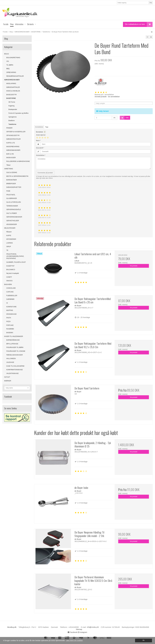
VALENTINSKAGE (13, 373)
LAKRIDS (10, 243)
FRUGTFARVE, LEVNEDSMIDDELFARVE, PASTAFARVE (15, 256)
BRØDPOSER (11, 184)
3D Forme (12, 102)
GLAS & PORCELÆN (14, 202)
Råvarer (9, 232)
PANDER (9, 128)
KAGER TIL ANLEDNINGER (14, 336)
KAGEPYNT (10, 266)
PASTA (9, 318)
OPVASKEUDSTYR (13, 135)
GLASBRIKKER (12, 198)
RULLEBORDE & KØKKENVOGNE (18, 161)
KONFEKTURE (12, 307)
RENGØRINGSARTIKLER (15, 76)
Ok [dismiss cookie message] (143, 640)
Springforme (13, 117)
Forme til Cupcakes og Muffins (18, 113)
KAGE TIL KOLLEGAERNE (15, 366)
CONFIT (9, 277)
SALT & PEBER (12, 213)
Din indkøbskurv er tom (139, 24)
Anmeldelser (39, 127)
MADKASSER (11, 158)
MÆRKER (8, 381)
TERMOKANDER (12, 206)
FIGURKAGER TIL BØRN (15, 347)
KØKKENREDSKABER (12, 80)
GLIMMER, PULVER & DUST (16, 262)
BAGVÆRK (8, 284)
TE (7, 250)
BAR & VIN (10, 154)
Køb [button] (124, 118)
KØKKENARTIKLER (13, 87)
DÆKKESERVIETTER (14, 187)
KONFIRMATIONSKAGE (15, 370)
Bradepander (13, 109)
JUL (8, 61)
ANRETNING (9, 169)
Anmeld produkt (101, 97)
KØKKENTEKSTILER (14, 139)
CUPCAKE (10, 292)
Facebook (72, 632)
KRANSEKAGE (12, 314)
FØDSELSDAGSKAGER (15, 355)
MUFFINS (10, 310)
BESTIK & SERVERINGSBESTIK (17, 176)
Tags (47, 127)
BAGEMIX (10, 333)
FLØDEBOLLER (12, 296)
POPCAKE (10, 325)
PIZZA (9, 322)
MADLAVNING (11, 84)
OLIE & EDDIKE (12, 172)
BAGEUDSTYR (12, 95)
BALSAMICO (11, 270)
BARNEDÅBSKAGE (13, 340)
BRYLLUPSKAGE (12, 344)
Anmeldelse (41, 155)
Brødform (12, 121)
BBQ (8, 69)
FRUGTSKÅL (11, 195)
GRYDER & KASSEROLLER (16, 132)
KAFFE (9, 236)
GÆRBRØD (10, 299)
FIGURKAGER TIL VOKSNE (16, 351)
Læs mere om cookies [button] (74, 640)
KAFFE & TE (11, 143)
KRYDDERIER (11, 239)
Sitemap (79, 629)
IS (7, 303)
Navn (38, 141)
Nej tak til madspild (13, 273)
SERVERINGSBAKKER (14, 217)
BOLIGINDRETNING (13, 58)
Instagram (82, 632)
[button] (147, 37)
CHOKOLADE (11, 288)
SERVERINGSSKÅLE (14, 210)
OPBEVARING (11, 72)
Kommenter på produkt (45, 173)
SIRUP (9, 247)
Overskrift (40, 148)
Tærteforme (12, 124)
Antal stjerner (41, 135)
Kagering (11, 106)
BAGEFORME (11, 98)
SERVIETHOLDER (13, 221)
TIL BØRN (10, 65)
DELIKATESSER (10, 228)
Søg (151, 3)
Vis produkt (134, 266)
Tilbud (8, 165)
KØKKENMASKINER (13, 150)
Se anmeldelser (114, 97)
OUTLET (7, 377)
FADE (8, 191)
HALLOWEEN (11, 359)
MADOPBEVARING (13, 147)
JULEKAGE (10, 362)
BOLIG (6, 54)
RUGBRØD (10, 329)
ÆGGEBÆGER (12, 224)
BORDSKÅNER (12, 180)
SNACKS (9, 281)
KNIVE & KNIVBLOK (13, 91)
